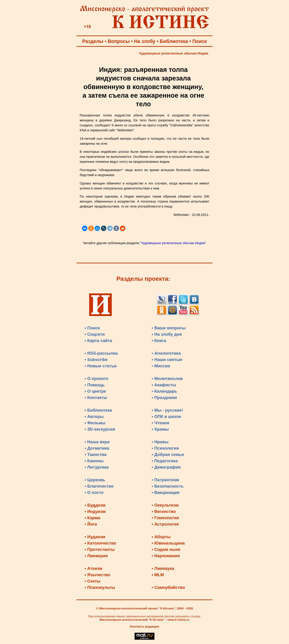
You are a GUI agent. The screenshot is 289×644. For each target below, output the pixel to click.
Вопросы (119, 41)
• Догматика (97, 448)
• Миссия (161, 366)
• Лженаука (163, 568)
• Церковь (95, 480)
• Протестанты (100, 549)
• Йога (91, 524)
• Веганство (164, 511)
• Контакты (96, 397)
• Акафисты (164, 385)
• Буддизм (95, 505)
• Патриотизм (165, 480)
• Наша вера (97, 442)
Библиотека (174, 41)
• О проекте (97, 379)
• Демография (166, 467)
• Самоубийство (168, 587)
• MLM (158, 575)
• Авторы (94, 416)
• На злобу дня (167, 334)
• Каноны (94, 461)
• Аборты (161, 537)
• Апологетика (166, 353)
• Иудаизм (95, 537)
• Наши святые (167, 360)
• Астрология (165, 524)
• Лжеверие (96, 556)
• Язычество (97, 575)
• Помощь (95, 385)
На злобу (145, 41)
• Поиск (92, 328)
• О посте (94, 492)
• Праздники (164, 397)
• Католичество (100, 543)
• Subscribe (96, 360)
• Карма (92, 518)
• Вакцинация (166, 492)
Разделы (93, 41)
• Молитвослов (167, 379)
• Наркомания (166, 556)
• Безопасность (168, 486)
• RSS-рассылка (101, 353)
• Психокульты (100, 587)
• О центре (95, 391)
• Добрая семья (168, 454)
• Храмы (160, 429)
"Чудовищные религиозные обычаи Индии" (173, 243)
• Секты (93, 581)
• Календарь (164, 391)
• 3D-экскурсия (100, 429)
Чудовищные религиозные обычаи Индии (174, 53)
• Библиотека (98, 410)
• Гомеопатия (165, 518)
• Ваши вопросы (169, 328)
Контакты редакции (144, 626)
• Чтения (161, 423)
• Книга (159, 341)
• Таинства (96, 454)
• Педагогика (165, 461)
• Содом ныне (166, 549)
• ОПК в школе (166, 416)
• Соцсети (95, 334)
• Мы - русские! (167, 410)
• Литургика (97, 467)
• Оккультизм (165, 505)
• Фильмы (95, 423)
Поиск (200, 41)
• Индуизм (95, 511)
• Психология (165, 448)
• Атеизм (94, 568)
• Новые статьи (101, 366)
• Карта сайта (98, 341)
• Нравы (160, 442)
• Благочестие (99, 486)
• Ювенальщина (168, 543)
